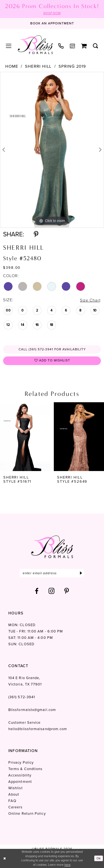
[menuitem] (9, 46)
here (67, 865)
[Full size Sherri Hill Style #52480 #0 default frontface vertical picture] (52, 150)
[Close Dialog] (5, 858)
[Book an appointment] (52, 24)
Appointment (20, 782)
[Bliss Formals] (35, 45)
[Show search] (96, 46)
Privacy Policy (21, 763)
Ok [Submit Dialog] (99, 858)
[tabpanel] (52, 150)
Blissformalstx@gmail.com (32, 711)
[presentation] (25, 437)
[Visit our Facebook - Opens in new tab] (37, 592)
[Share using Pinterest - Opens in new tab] (36, 234)
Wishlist (16, 789)
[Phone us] (61, 46)
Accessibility (20, 776)
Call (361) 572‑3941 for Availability (52, 350)
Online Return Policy (27, 814)
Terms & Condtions (25, 770)
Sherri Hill (38, 66)
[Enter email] (52, 574)
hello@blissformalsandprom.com (38, 730)
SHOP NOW (52, 13)
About (14, 795)
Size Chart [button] (90, 300)
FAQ (12, 802)
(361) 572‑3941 (22, 698)
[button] (9, 46)
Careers (16, 808)
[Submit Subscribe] (81, 574)
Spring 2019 (72, 66)
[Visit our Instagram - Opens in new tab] (52, 592)
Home (12, 66)
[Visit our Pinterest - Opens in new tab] (67, 592)
